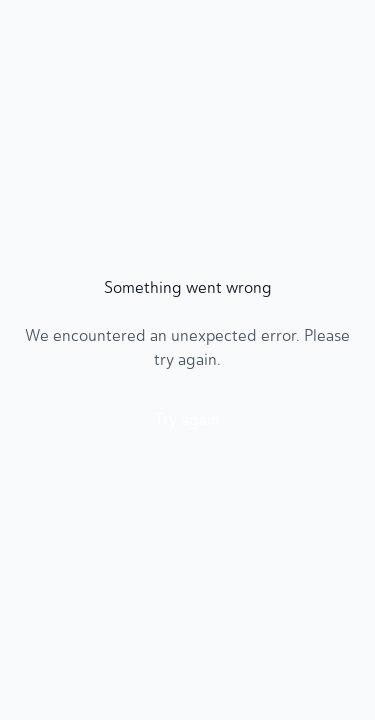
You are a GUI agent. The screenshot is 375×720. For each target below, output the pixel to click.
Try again (187, 419)
